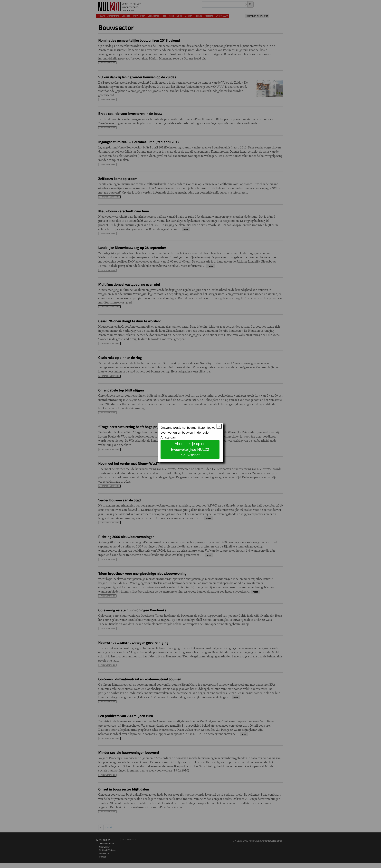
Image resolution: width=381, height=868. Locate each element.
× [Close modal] (219, 426)
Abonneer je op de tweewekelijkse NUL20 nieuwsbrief (190, 449)
